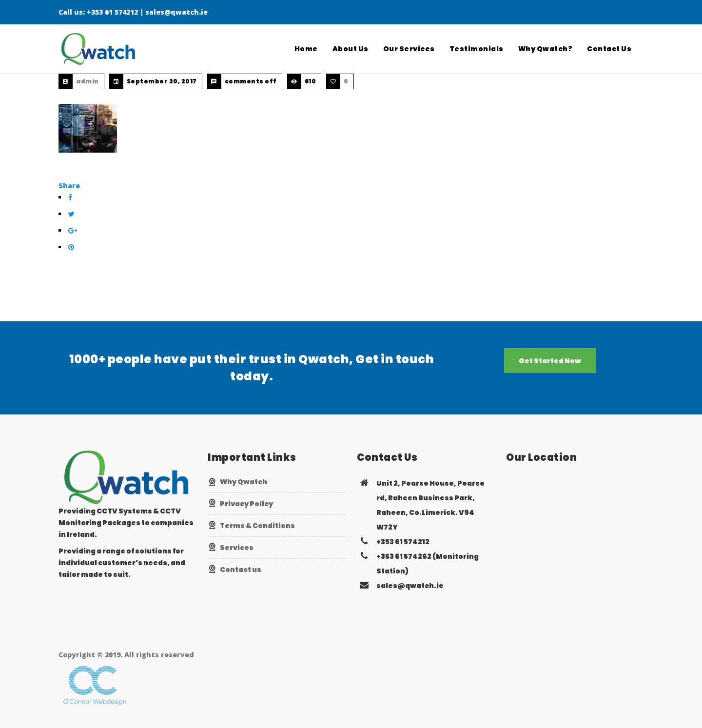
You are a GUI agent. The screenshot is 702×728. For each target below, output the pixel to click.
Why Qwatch (244, 482)
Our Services (409, 49)
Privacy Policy (246, 504)
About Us (351, 49)
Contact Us (609, 49)
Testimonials (477, 49)
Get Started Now (550, 361)
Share (69, 186)
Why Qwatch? (546, 49)
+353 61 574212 (112, 12)
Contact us (241, 570)
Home (306, 49)
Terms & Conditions (257, 526)
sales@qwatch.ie (176, 12)
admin (88, 81)
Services (237, 548)
